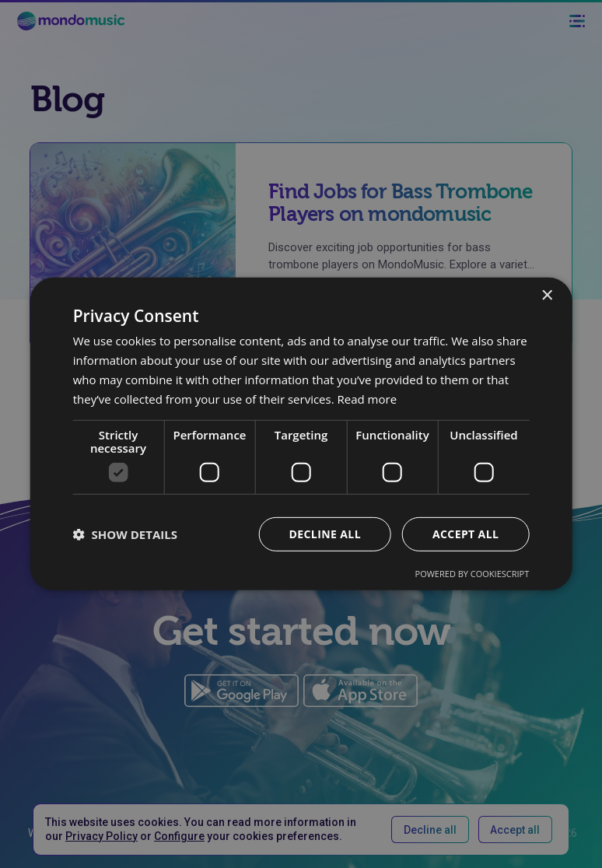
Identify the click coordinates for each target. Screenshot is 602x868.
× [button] (546, 296)
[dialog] (301, 434)
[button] (125, 534)
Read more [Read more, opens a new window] (367, 398)
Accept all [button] (465, 534)
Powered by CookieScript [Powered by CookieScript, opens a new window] (472, 574)
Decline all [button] (325, 534)
